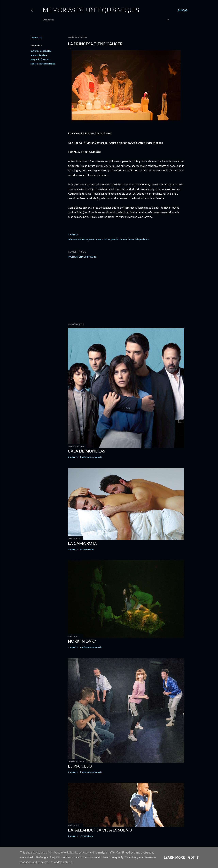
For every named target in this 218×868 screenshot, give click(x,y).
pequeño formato (40, 59)
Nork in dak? (82, 641)
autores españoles (41, 51)
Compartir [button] (36, 37)
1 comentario (87, 836)
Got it (193, 857)
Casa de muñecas (87, 451)
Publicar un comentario (82, 257)
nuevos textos (39, 55)
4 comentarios (87, 549)
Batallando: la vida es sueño (100, 830)
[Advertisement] (126, 290)
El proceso (80, 766)
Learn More (174, 857)
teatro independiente (43, 64)
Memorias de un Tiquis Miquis (91, 10)
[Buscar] (183, 10)
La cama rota (82, 543)
